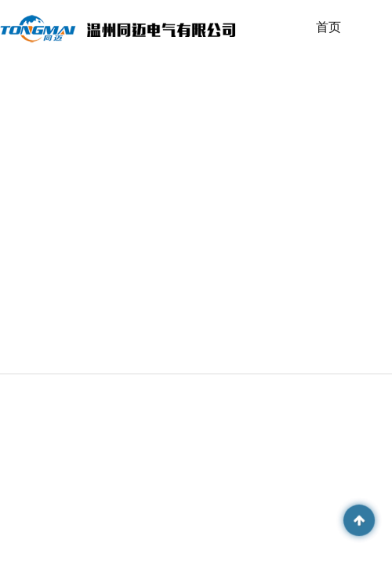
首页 (328, 27)
